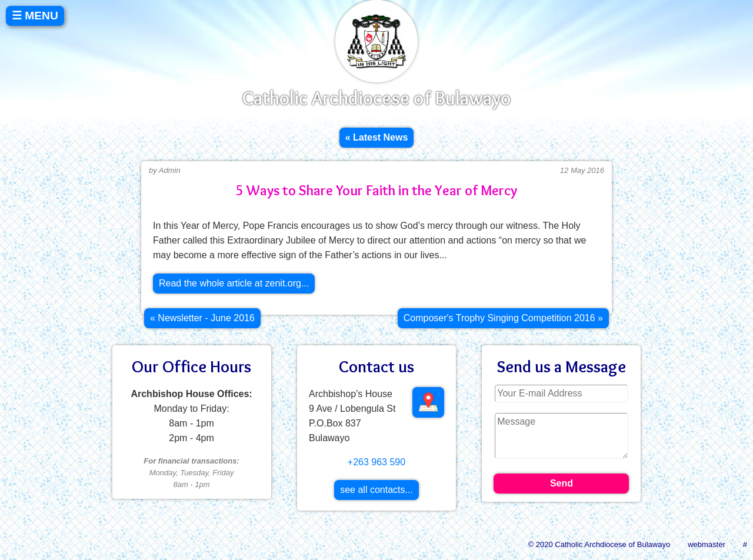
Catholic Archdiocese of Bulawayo (376, 98)
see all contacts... (376, 490)
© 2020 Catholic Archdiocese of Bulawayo (599, 544)
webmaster (707, 544)
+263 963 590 (376, 462)
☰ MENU (35, 16)
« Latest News (377, 137)
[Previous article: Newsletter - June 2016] (202, 318)
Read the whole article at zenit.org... (234, 283)
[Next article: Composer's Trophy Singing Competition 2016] (503, 318)
